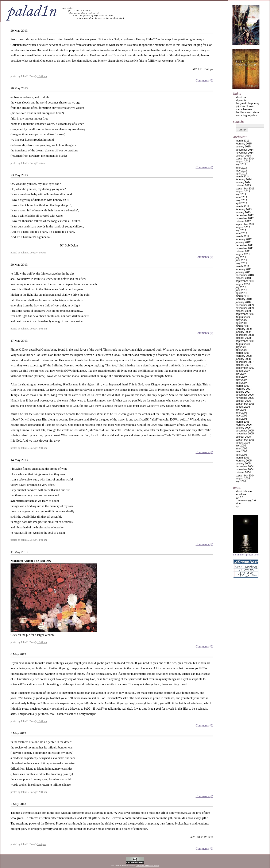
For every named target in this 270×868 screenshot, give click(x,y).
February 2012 (244, 239)
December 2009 (245, 305)
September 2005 (245, 440)
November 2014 (245, 153)
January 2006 (243, 428)
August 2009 (243, 317)
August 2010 (243, 284)
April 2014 (241, 174)
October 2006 (243, 401)
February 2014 (244, 180)
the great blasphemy (247, 103)
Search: (239, 121)
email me (241, 494)
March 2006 (242, 422)
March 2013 (242, 207)
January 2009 (243, 332)
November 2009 (245, 308)
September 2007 (245, 368)
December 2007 (245, 362)
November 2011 (245, 248)
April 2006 (241, 419)
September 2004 (245, 476)
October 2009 (243, 311)
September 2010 (245, 281)
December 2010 (245, 275)
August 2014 (243, 162)
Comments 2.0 (246, 501)
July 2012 (241, 230)
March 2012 (242, 236)
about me (241, 97)
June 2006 (241, 413)
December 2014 (245, 150)
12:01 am (42, 76)
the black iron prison (247, 112)
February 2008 (244, 356)
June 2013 (241, 197)
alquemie (241, 100)
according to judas (246, 115)
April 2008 (241, 350)
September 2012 (245, 224)
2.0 (239, 497)
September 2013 (245, 189)
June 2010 (241, 290)
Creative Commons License (147, 866)
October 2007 (243, 365)
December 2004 (245, 467)
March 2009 (242, 326)
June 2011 (241, 260)
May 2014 (241, 171)
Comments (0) (204, 80)
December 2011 (245, 245)
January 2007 (243, 392)
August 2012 (243, 227)
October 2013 (243, 185)
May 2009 (241, 320)
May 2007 (241, 380)
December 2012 (245, 215)
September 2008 (245, 341)
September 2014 (245, 159)
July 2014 (241, 165)
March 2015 (242, 141)
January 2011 (243, 272)
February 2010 (244, 299)
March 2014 (242, 177)
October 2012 (243, 221)
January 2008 (243, 359)
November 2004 (245, 469)
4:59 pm (42, 253)
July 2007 (241, 374)
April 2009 (241, 323)
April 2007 (241, 383)
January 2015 (243, 147)
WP (237, 506)
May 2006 (241, 416)
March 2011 (242, 266)
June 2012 (241, 233)
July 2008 (241, 347)
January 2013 (243, 212)
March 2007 (242, 386)
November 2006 (245, 398)
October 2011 (243, 251)
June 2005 (241, 449)
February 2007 (244, 389)
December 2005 (245, 431)
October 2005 (243, 437)
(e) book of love (245, 106)
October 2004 (243, 472)
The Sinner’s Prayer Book (246, 555)
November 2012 (245, 218)
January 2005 (243, 464)
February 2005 (244, 461)
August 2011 (243, 254)
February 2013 (244, 210)
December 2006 (245, 395)
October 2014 (243, 156)
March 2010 (242, 296)
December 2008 (245, 335)
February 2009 (244, 329)
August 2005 (243, 443)
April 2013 (241, 203)
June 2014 (241, 168)
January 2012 (243, 242)
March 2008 (242, 353)
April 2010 (241, 293)
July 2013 (241, 195)
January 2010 (243, 302)
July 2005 (241, 446)
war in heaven (244, 109)
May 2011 (241, 263)
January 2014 (243, 182)
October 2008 (243, 338)
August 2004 (243, 479)
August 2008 (243, 344)
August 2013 (243, 192)
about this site (244, 491)
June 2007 (241, 377)
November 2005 (245, 434)
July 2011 (241, 257)
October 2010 (243, 278)
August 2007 (243, 371)
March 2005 (242, 458)
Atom (238, 503)
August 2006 (243, 407)
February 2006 (244, 425)
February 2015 (244, 144)
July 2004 (241, 482)
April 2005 (241, 455)
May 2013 (241, 200)
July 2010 (241, 287)
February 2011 (244, 269)
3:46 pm (42, 844)
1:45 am (41, 163)
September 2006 (245, 404)
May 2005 (241, 452)
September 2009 (245, 314)
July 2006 (241, 410)
